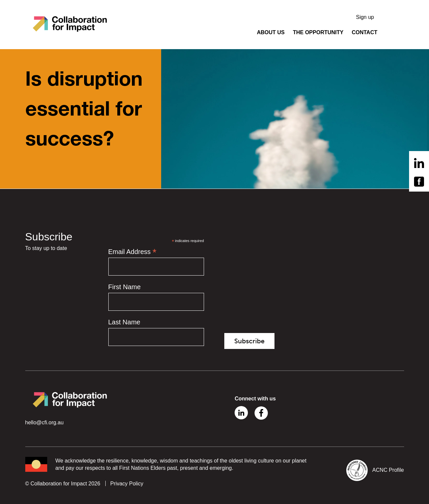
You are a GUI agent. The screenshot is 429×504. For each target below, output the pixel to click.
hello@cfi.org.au (45, 422)
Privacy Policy (127, 484)
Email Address (132, 252)
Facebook (261, 413)
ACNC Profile (388, 470)
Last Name (124, 322)
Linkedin (241, 413)
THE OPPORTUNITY (318, 32)
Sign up (365, 17)
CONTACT (364, 32)
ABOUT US (271, 32)
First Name (125, 287)
